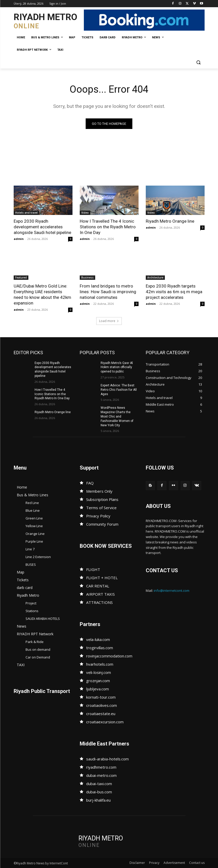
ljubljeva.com (98, 689)
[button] (199, 62)
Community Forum (102, 524)
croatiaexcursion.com (105, 722)
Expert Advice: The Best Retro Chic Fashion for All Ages (119, 390)
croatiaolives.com (102, 705)
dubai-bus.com (99, 792)
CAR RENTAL (98, 586)
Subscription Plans (102, 499)
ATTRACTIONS (99, 602)
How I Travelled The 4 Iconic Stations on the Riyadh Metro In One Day (108, 227)
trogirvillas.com (100, 648)
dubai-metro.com (101, 775)
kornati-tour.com (101, 697)
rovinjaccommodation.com (109, 656)
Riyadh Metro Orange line (170, 221)
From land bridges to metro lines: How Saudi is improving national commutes (108, 292)
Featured (21, 277)
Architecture (155, 277)
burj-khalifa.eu (98, 800)
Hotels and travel (26, 213)
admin (19, 239)
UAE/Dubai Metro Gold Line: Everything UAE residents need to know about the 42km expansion (42, 294)
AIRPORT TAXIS (100, 594)
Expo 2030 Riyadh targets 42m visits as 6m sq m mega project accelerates (174, 292)
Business (87, 277)
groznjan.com (98, 681)
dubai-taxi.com (99, 784)
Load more (109, 321)
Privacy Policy (98, 516)
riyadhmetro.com (101, 767)
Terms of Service (101, 508)
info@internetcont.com (172, 591)
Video (85, 213)
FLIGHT (93, 569)
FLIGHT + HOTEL (102, 578)
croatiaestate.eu (101, 714)
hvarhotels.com (100, 664)
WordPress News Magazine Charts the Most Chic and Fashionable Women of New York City (117, 416)
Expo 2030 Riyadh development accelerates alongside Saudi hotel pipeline (42, 227)
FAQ (90, 483)
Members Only (99, 491)
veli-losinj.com (99, 672)
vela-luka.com (98, 639)
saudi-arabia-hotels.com (107, 759)
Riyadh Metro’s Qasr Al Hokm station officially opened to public (117, 367)
